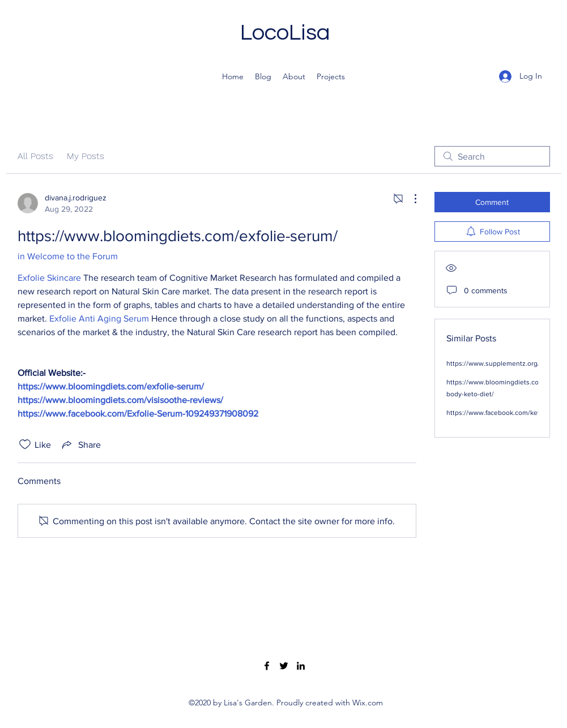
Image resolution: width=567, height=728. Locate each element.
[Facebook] (267, 666)
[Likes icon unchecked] (25, 444)
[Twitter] (284, 666)
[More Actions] (410, 199)
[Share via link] (80, 444)
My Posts (86, 156)
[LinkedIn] (301, 666)
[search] (492, 156)
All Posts (35, 156)
